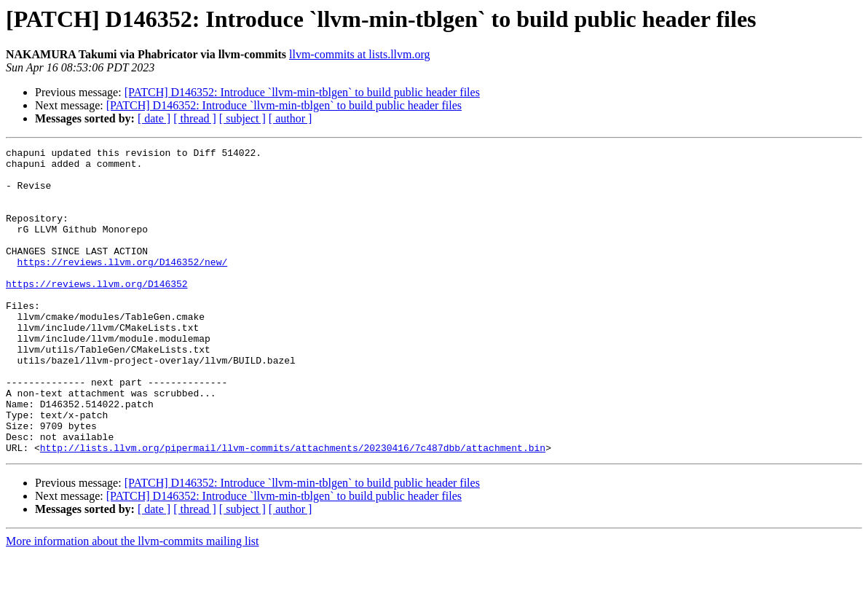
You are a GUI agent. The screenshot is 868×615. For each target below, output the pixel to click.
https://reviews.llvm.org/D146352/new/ (123, 286)
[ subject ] (242, 118)
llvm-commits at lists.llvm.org (359, 54)
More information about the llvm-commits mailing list (133, 602)
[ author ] (291, 118)
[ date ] (154, 118)
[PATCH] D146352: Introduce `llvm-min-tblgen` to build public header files (302, 92)
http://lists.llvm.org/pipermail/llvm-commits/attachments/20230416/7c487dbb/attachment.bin (293, 509)
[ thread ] (195, 118)
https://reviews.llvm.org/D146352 (97, 312)
